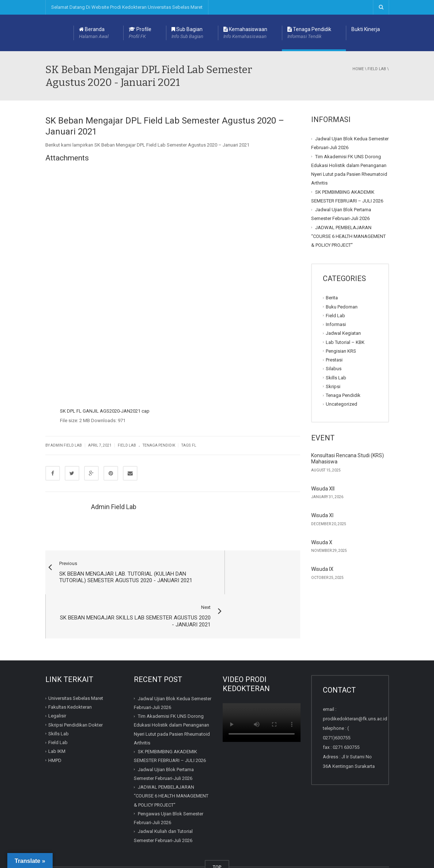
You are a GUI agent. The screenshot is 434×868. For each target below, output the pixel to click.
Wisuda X (322, 542)
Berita (332, 298)
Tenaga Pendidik (309, 33)
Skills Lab (336, 377)
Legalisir (57, 680)
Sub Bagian (187, 33)
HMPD (55, 724)
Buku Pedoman (342, 306)
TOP (217, 831)
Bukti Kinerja (366, 29)
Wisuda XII (323, 489)
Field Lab (377, 69)
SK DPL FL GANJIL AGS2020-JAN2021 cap (105, 411)
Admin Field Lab (66, 445)
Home (358, 69)
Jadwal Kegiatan (343, 333)
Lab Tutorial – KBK (345, 342)
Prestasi (334, 360)
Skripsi (333, 386)
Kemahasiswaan (245, 33)
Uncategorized (341, 404)
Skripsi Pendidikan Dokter (76, 688)
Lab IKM (57, 715)
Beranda (94, 33)
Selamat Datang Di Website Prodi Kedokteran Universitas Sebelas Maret (127, 7)
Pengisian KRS (341, 351)
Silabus (334, 369)
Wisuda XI (322, 515)
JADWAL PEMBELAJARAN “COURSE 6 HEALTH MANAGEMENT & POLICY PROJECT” (348, 236)
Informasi (336, 324)
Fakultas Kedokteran (70, 670)
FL (194, 445)
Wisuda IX (322, 569)
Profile (140, 33)
